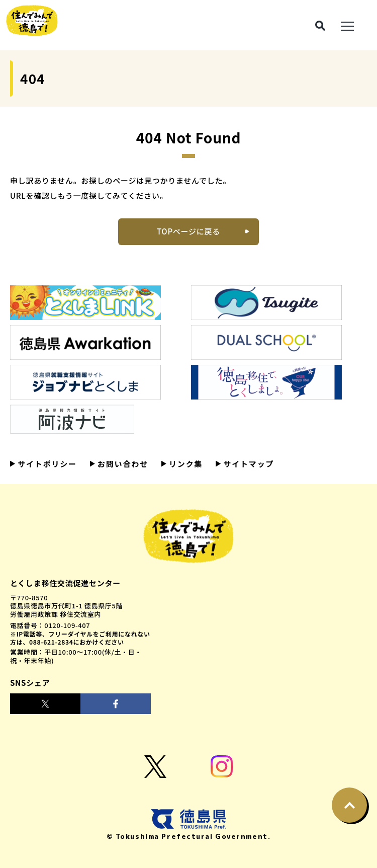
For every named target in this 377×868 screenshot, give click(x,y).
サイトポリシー (46, 464)
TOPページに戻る (189, 231)
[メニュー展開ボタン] (347, 25)
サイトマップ (247, 464)
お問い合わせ (122, 464)
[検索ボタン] (320, 26)
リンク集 (184, 464)
